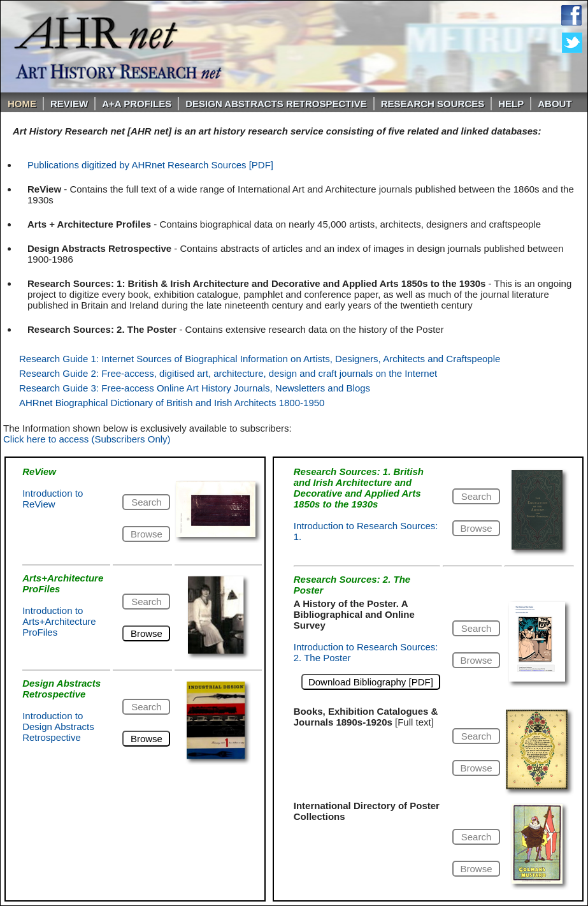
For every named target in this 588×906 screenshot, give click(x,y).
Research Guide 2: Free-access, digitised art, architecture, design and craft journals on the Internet (228, 373)
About (555, 104)
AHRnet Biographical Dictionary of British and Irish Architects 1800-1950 (172, 403)
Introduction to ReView (53, 499)
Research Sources (433, 104)
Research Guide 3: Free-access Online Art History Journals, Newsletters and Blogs (195, 388)
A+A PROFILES (137, 104)
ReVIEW (69, 104)
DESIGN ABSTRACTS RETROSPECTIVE (276, 104)
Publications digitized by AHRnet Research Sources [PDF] (150, 165)
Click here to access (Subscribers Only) (87, 439)
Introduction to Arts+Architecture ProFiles (59, 621)
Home (22, 104)
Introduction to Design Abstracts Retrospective (58, 727)
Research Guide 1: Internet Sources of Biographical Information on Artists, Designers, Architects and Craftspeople (260, 359)
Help (511, 104)
